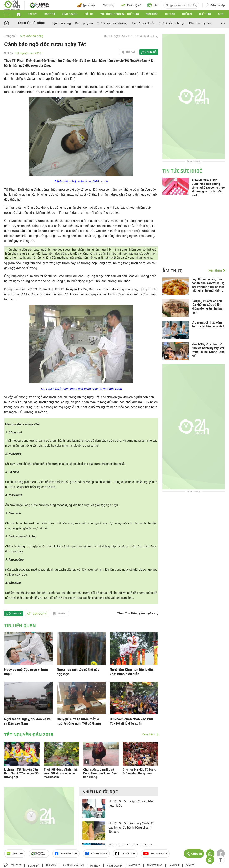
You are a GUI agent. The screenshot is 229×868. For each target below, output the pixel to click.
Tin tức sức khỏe (144, 23)
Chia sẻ (151, 52)
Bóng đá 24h (96, 854)
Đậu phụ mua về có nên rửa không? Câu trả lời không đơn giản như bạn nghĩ (207, 307)
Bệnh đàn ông (61, 23)
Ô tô (221, 14)
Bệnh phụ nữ (84, 23)
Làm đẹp (174, 865)
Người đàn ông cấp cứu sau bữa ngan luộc (131, 803)
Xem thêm (148, 734)
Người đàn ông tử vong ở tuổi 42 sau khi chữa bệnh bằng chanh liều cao (131, 827)
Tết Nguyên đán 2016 (28, 53)
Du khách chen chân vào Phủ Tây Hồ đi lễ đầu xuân (131, 721)
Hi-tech (170, 14)
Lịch (153, 5)
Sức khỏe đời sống (31, 23)
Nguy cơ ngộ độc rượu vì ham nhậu (26, 672)
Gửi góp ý (37, 614)
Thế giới (187, 14)
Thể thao (205, 14)
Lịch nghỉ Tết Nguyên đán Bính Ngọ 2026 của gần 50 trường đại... (21, 773)
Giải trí (89, 14)
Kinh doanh (70, 14)
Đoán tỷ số (131, 5)
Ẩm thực (172, 270)
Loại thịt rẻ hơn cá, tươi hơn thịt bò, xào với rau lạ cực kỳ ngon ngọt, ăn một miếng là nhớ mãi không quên (208, 285)
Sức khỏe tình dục (172, 23)
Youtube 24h (155, 854)
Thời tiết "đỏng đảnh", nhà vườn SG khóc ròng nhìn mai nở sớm (61, 773)
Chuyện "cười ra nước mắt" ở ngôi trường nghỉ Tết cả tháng (79, 721)
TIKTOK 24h (125, 854)
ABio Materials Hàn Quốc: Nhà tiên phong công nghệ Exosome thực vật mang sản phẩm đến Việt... (208, 188)
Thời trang (154, 865)
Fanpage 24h (66, 854)
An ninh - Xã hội (73, 865)
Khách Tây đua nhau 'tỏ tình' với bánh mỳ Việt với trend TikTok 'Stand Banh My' (208, 350)
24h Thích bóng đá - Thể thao (120, 14)
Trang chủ (10, 36)
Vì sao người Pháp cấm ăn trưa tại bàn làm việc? (208, 325)
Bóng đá (50, 14)
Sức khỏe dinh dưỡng (112, 23)
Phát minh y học (200, 23)
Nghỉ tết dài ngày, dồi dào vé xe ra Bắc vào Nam (27, 721)
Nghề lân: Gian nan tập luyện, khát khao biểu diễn (132, 672)
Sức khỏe (152, 14)
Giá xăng (109, 5)
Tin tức (33, 14)
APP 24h (15, 854)
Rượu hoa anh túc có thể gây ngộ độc (78, 672)
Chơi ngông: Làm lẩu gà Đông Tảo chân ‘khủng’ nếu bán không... (101, 773)
